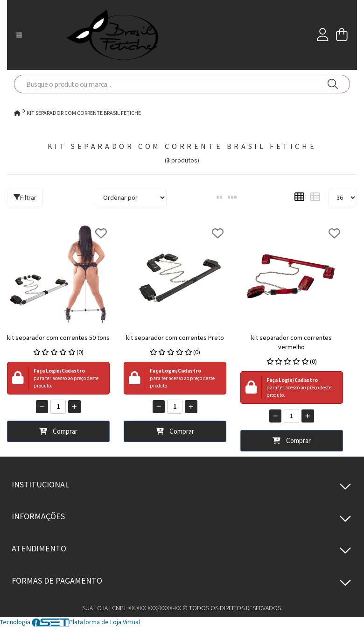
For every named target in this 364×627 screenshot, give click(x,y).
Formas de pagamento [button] (57, 581)
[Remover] (42, 407)
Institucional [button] (40, 484)
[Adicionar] (74, 407)
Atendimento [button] (39, 548)
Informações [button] (38, 516)
